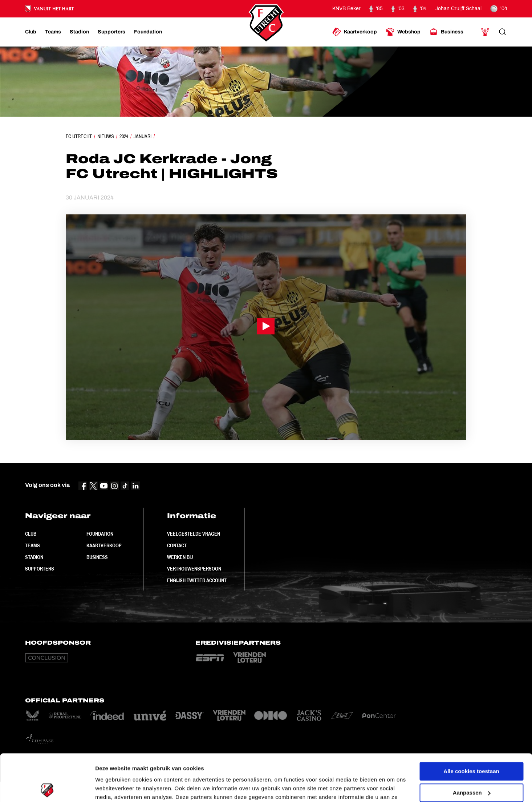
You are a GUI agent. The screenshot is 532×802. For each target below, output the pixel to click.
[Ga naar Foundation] (148, 32)
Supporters (40, 569)
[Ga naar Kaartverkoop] (355, 32)
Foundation (100, 534)
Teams (33, 545)
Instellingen (111, 788)
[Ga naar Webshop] (403, 32)
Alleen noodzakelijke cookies (471, 767)
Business (97, 557)
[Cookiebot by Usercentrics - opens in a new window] (47, 788)
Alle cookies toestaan (471, 724)
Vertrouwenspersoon (194, 569)
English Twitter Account (197, 580)
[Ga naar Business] (446, 32)
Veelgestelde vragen (194, 534)
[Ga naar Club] (31, 32)
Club (31, 534)
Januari (143, 136)
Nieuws (106, 136)
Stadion (34, 557)
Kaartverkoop (104, 545)
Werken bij (180, 557)
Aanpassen (472, 745)
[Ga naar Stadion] (79, 32)
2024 (124, 136)
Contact (177, 545)
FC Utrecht (79, 136)
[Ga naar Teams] (53, 32)
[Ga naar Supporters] (111, 32)
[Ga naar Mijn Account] (485, 32)
